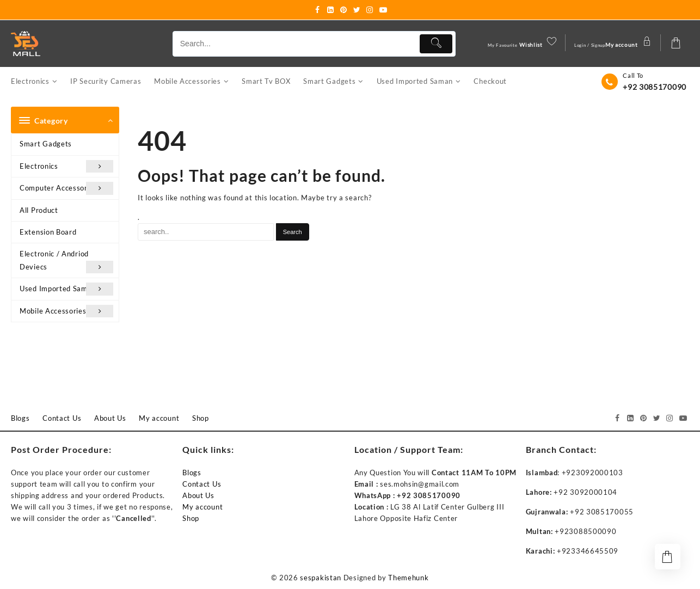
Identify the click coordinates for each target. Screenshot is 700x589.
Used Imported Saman (66, 289)
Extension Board (48, 232)
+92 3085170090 (655, 87)
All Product (39, 211)
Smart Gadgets (46, 144)
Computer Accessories (66, 189)
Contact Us (202, 484)
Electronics (66, 167)
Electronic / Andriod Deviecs (66, 262)
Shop (191, 519)
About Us (198, 496)
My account (202, 507)
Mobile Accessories (66, 312)
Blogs (192, 473)
